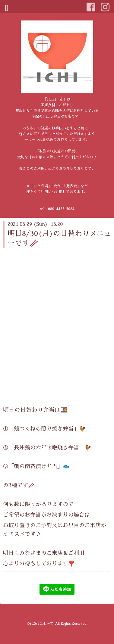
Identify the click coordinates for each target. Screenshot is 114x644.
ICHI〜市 (46, 624)
